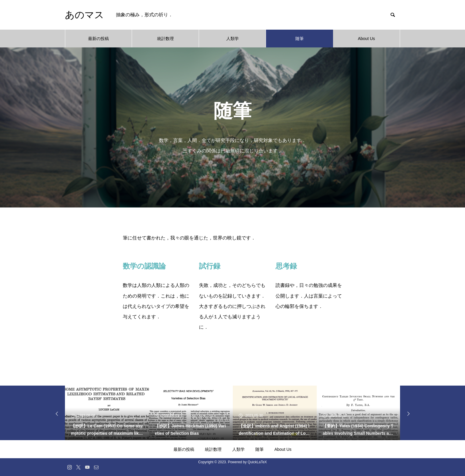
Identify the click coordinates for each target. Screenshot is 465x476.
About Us (367, 39)
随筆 (300, 39)
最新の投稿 (98, 39)
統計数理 (165, 39)
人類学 (232, 39)
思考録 (286, 266)
